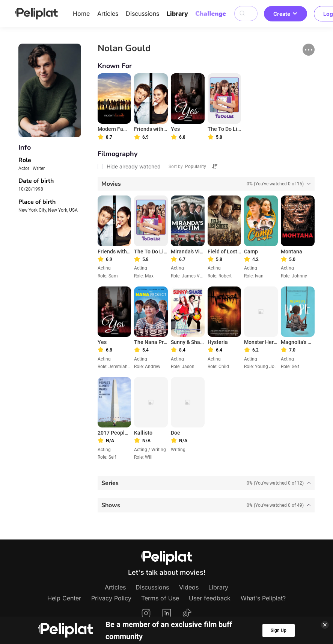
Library (177, 14)
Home (81, 14)
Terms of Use (160, 598)
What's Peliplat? (263, 598)
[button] (309, 50)
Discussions (142, 14)
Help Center (64, 598)
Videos (189, 587)
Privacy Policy (111, 598)
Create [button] (286, 14)
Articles (108, 14)
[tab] (206, 184)
